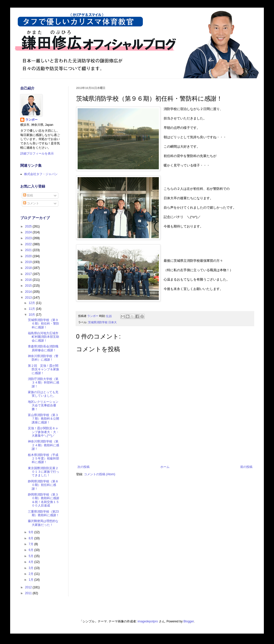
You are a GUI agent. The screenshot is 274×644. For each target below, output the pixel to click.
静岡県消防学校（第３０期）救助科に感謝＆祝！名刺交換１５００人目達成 (44, 500)
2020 (29, 256)
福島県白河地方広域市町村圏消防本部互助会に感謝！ (44, 337)
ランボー (31, 120)
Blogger (189, 621)
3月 (31, 568)
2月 (31, 574)
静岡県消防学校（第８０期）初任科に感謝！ (43, 485)
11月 (32, 309)
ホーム (165, 467)
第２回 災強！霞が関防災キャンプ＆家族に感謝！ (44, 369)
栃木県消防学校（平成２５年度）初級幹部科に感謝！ (44, 459)
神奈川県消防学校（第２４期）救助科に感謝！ (44, 445)
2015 (29, 286)
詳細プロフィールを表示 (37, 154)
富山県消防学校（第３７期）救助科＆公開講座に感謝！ (44, 419)
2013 (29, 298)
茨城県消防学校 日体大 (102, 322)
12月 (32, 303)
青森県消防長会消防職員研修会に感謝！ (43, 348)
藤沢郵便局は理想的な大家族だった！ (43, 523)
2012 (29, 587)
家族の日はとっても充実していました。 (43, 394)
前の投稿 (246, 467)
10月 (32, 315)
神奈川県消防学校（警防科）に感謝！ (43, 358)
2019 (29, 262)
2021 (29, 250)
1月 (31, 580)
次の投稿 (83, 467)
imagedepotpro (148, 621)
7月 (31, 544)
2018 (29, 268)
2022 (29, 244)
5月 (31, 556)
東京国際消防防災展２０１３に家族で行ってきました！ (44, 472)
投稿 (28, 195)
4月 (31, 562)
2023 (29, 238)
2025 (29, 226)
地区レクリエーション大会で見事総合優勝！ (43, 405)
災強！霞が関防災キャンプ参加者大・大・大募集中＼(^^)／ (44, 432)
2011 (29, 593)
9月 (31, 532)
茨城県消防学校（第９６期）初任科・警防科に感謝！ (44, 324)
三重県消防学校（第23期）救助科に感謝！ (44, 513)
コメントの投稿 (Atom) (100, 474)
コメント (31, 203)
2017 (29, 274)
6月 (31, 550)
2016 (29, 280)
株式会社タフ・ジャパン (41, 174)
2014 (29, 292)
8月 (31, 538)
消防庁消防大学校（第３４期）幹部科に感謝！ (44, 383)
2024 (29, 232)
